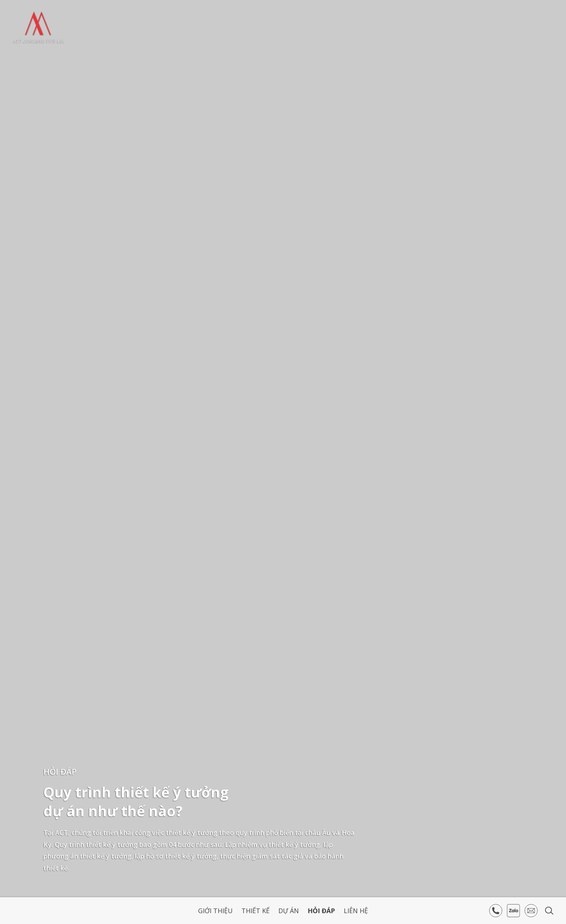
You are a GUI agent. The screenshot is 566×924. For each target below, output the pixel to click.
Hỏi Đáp (321, 911)
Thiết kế (256, 911)
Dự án (289, 911)
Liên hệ (356, 911)
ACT (38, 28)
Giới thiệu (215, 911)
